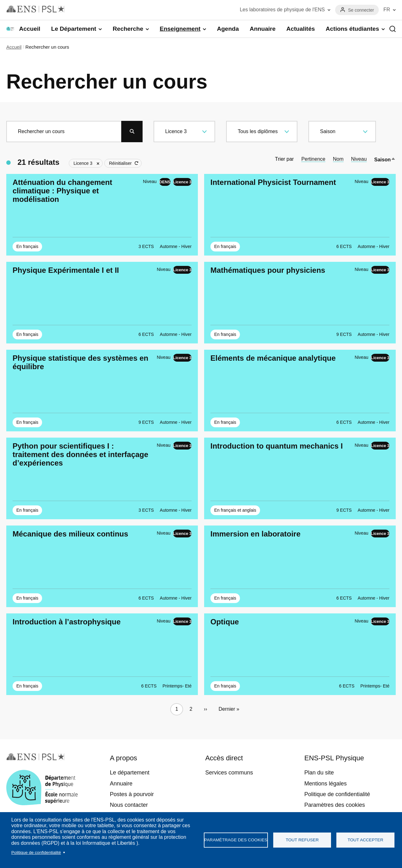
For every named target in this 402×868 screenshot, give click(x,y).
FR (387, 10)
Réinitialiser (120, 163)
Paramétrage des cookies (236, 840)
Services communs (229, 773)
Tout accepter (366, 840)
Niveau (359, 159)
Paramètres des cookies (335, 805)
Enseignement (180, 29)
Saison (385, 160)
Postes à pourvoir (132, 794)
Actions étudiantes (352, 29)
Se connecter (361, 10)
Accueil (30, 29)
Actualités (301, 29)
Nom (338, 159)
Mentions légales (326, 784)
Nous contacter (129, 805)
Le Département (74, 29)
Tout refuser (302, 840)
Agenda (228, 29)
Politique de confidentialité (36, 852)
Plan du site (319, 773)
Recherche (128, 29)
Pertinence (313, 159)
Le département (130, 773)
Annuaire (263, 29)
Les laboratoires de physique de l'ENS (282, 10)
